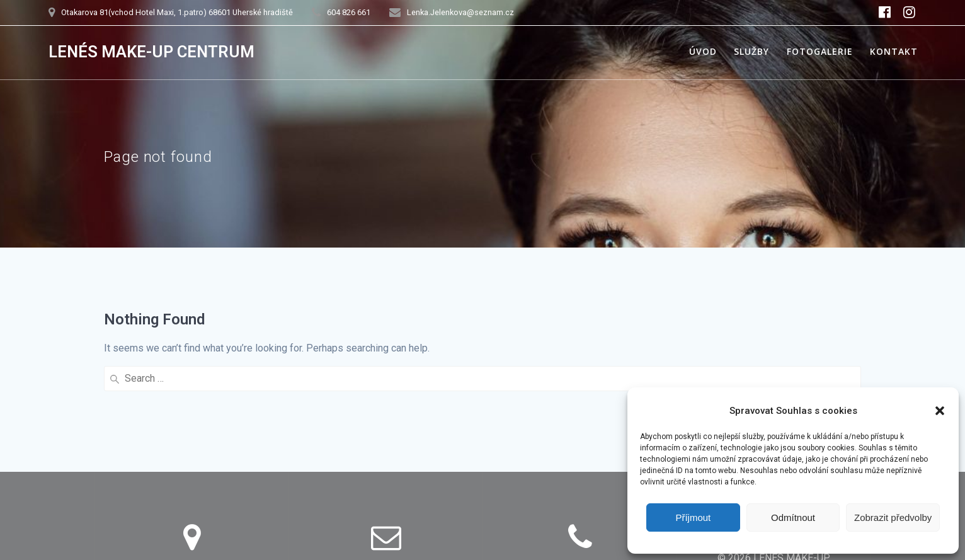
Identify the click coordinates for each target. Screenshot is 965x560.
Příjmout (693, 517)
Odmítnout (793, 517)
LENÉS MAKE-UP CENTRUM (151, 52)
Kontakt (894, 51)
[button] (940, 411)
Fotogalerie (820, 51)
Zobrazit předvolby (893, 517)
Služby (751, 51)
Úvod (703, 51)
